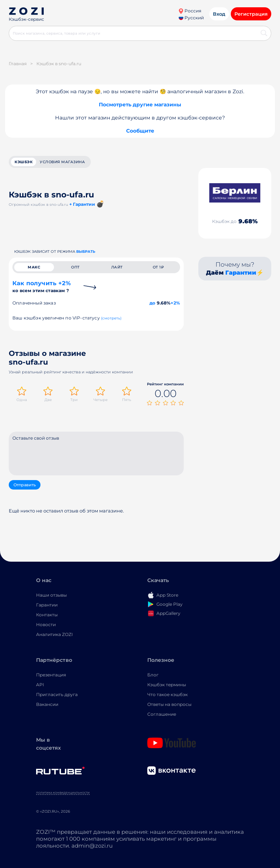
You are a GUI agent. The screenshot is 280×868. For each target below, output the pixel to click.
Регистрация (251, 14)
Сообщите (140, 131)
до (152, 303)
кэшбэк (24, 162)
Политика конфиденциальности (63, 794)
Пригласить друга (57, 695)
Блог (153, 675)
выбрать (86, 252)
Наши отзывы (51, 596)
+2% (175, 303)
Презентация (51, 675)
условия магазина (62, 162)
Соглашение (162, 715)
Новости (46, 625)
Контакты (47, 615)
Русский (191, 18)
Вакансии (47, 705)
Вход (219, 14)
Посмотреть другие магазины (140, 105)
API (40, 685)
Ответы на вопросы (169, 705)
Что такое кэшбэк (168, 695)
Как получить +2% (42, 286)
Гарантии (241, 273)
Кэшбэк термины (167, 685)
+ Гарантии (82, 204)
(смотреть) (111, 318)
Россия (190, 11)
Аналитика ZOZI (55, 635)
